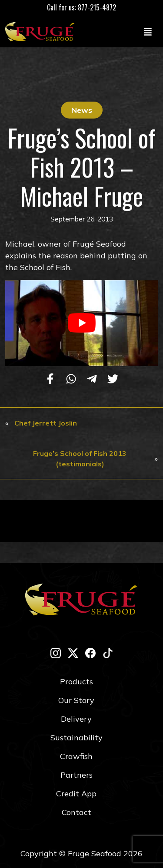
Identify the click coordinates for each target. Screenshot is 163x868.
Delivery (76, 719)
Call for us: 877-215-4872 (81, 7)
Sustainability (77, 738)
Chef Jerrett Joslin (46, 423)
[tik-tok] (108, 653)
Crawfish (76, 756)
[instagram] (56, 653)
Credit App (76, 794)
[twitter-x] (73, 653)
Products (77, 682)
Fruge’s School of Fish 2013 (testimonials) (80, 459)
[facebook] (90, 653)
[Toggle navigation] (148, 31)
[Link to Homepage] (42, 31)
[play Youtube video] (81, 323)
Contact (77, 812)
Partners (77, 775)
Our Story (76, 700)
